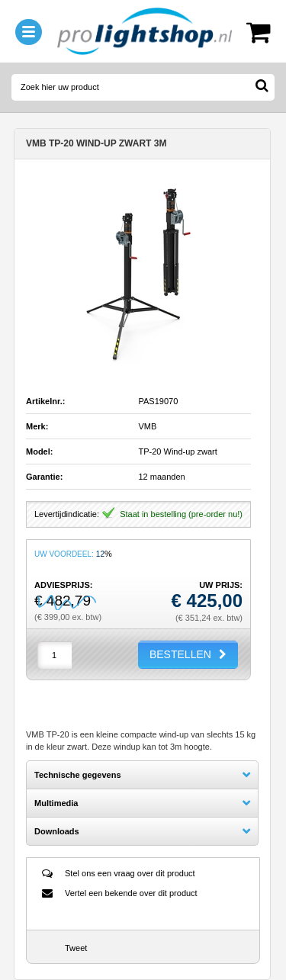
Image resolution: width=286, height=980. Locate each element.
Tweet (76, 948)
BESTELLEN (180, 654)
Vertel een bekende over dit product (131, 893)
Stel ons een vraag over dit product (130, 873)
